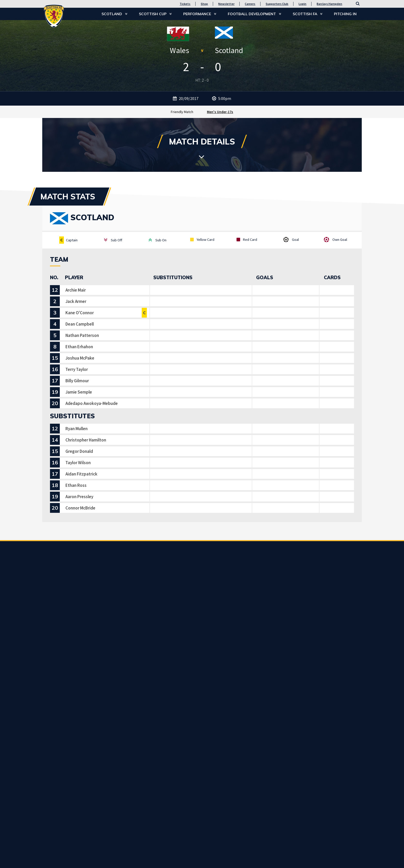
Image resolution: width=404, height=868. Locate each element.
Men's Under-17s (220, 112)
